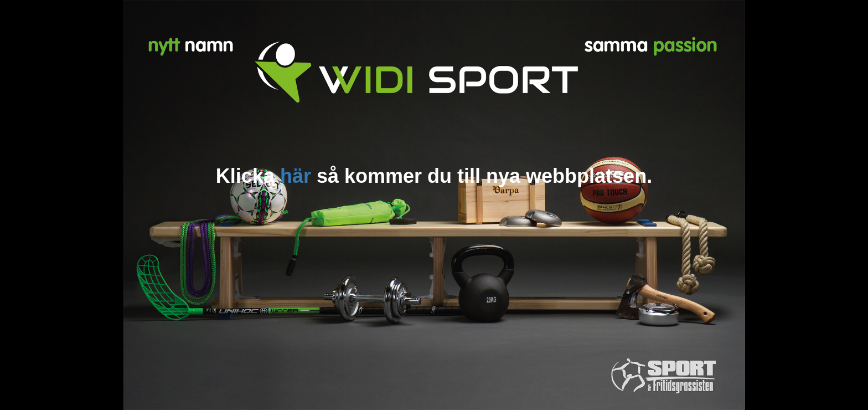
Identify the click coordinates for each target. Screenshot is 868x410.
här (296, 176)
